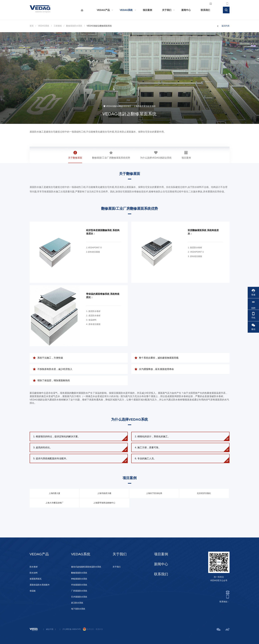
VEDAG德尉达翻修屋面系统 (99, 26)
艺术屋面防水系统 (79, 597)
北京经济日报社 (204, 493)
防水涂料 (34, 573)
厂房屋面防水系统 (79, 591)
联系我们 (205, 10)
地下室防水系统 (78, 609)
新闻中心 (186, 10)
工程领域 (58, 26)
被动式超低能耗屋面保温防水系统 (86, 567)
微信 (253, 327)
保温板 (33, 591)
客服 (253, 292)
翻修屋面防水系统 (74, 26)
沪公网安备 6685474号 (72, 629)
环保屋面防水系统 (79, 585)
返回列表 (226, 26)
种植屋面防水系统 (79, 579)
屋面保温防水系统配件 (40, 585)
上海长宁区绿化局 (154, 493)
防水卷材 (34, 567)
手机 (253, 315)
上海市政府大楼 (104, 493)
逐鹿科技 (99, 629)
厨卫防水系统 (77, 603)
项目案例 (147, 10)
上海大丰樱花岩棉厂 (54, 503)
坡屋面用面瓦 (36, 579)
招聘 (253, 304)
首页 (32, 26)
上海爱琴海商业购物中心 (104, 503)
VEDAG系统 (126, 10)
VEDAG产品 (103, 10)
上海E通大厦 (54, 493)
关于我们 (167, 10)
